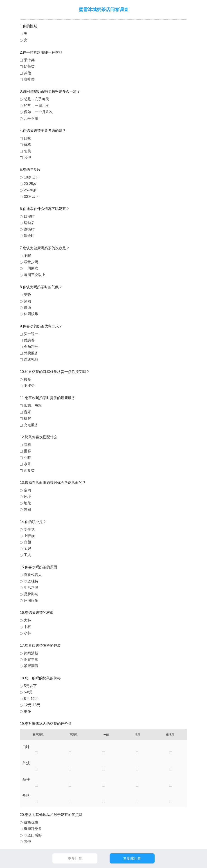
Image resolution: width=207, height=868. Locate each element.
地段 (27, 503)
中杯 (27, 627)
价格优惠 (31, 822)
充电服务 (31, 425)
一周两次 (31, 268)
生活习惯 (31, 588)
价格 (27, 145)
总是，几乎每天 (36, 99)
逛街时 (29, 229)
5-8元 (28, 692)
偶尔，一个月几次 (38, 112)
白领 (27, 542)
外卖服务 (31, 353)
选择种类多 (33, 829)
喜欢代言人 (33, 575)
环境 (27, 497)
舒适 (27, 307)
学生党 (29, 529)
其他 (27, 73)
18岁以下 (31, 177)
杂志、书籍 (33, 405)
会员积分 (31, 347)
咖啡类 (29, 79)
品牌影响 (31, 594)
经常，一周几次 (36, 106)
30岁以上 (31, 197)
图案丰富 (31, 659)
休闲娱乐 (31, 314)
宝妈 (27, 549)
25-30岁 (30, 190)
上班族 (29, 536)
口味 (27, 138)
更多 (27, 711)
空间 (27, 490)
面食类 (29, 470)
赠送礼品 (31, 359)
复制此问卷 (132, 858)
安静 (27, 295)
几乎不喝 (31, 118)
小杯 (27, 633)
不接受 (29, 386)
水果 (27, 464)
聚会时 (29, 236)
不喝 (27, 256)
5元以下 (30, 686)
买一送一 (31, 334)
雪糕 (27, 445)
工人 (27, 555)
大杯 (27, 620)
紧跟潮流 (31, 666)
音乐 (27, 412)
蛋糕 (27, 451)
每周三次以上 (35, 275)
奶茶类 (29, 66)
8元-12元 (31, 699)
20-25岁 (30, 184)
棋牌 (27, 418)
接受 (27, 379)
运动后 (29, 223)
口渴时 (29, 216)
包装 (27, 151)
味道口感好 (33, 835)
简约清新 (31, 653)
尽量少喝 (31, 262)
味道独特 (31, 581)
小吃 (27, 458)
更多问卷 (75, 858)
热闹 (27, 301)
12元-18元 (32, 705)
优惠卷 (29, 340)
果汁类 (29, 60)
